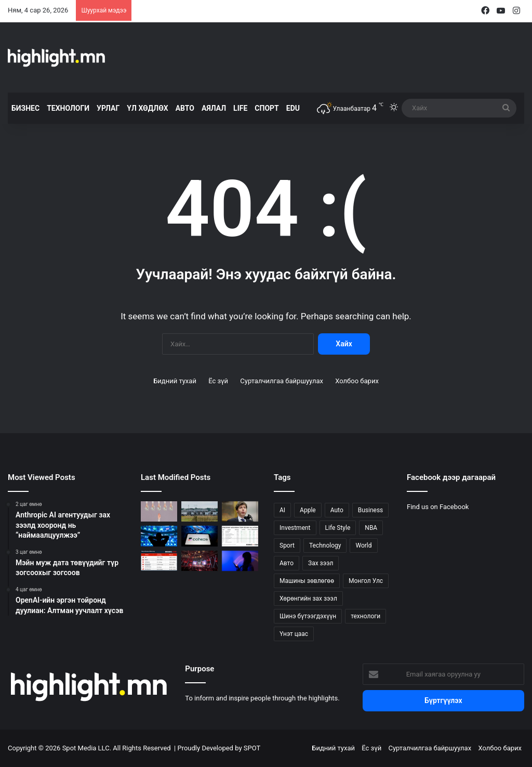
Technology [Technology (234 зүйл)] (325, 545)
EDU (293, 108)
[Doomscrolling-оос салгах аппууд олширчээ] (240, 561)
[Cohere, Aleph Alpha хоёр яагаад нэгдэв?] (199, 536)
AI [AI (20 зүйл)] (282, 510)
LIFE (240, 108)
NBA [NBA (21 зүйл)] (371, 528)
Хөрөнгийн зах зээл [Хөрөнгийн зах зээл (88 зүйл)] (308, 599)
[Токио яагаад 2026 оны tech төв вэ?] (199, 561)
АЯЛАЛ (214, 108)
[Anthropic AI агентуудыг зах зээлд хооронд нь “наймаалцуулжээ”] (159, 511)
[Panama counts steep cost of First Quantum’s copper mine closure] (159, 561)
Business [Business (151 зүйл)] (371, 510)
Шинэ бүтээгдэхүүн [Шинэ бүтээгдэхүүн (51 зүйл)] (308, 616)
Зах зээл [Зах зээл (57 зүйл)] (321, 563)
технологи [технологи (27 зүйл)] (365, 616)
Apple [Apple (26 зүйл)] (308, 510)
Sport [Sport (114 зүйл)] (287, 545)
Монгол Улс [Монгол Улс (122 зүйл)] (366, 581)
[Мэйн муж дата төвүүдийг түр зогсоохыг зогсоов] (199, 511)
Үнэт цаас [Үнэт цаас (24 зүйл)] (294, 634)
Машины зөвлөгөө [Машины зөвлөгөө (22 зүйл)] (307, 581)
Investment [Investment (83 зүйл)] (295, 528)
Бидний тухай (175, 381)
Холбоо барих (357, 381)
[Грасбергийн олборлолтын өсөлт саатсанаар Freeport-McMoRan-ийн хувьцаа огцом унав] (240, 536)
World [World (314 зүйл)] (363, 545)
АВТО (185, 108)
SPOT (252, 748)
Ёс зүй (218, 381)
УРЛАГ (108, 108)
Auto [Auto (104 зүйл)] (337, 510)
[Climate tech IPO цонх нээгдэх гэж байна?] (159, 536)
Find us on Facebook (438, 507)
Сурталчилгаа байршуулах (282, 381)
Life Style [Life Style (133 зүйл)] (338, 528)
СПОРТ (267, 108)
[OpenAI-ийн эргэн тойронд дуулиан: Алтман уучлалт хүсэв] (240, 511)
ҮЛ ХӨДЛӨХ (147, 108)
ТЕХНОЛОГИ (68, 108)
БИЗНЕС (25, 108)
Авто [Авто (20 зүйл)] (287, 563)
